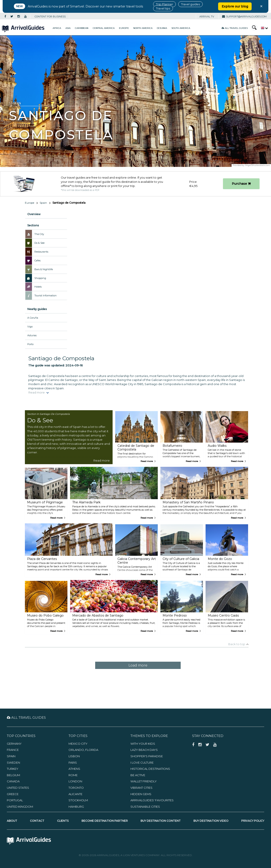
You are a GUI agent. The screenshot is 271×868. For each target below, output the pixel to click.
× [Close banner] (261, 6)
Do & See (39, 243)
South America (181, 28)
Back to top (237, 644)
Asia (68, 28)
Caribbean (82, 28)
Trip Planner (164, 4)
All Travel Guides (235, 28)
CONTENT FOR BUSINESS (50, 17)
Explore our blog (235, 6)
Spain (43, 203)
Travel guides (190, 4)
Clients (63, 821)
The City (39, 234)
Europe (124, 28)
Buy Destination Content (161, 821)
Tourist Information (45, 295)
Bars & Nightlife (44, 269)
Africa (57, 28)
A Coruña (33, 318)
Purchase (241, 184)
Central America (104, 28)
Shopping (40, 278)
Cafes (37, 260)
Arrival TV (207, 17)
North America (143, 28)
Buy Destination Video (211, 821)
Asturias (32, 335)
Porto (30, 344)
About (12, 821)
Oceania (162, 28)
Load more (138, 665)
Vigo (30, 327)
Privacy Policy (253, 821)
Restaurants (41, 252)
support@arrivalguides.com (244, 17)
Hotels (38, 287)
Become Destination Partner (105, 821)
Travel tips (163, 8)
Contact (37, 821)
